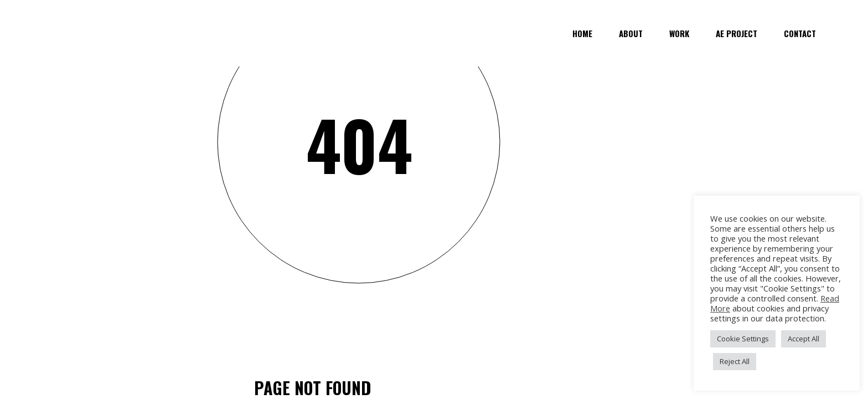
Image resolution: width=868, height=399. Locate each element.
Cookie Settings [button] (743, 339)
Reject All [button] (735, 361)
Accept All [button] (804, 339)
